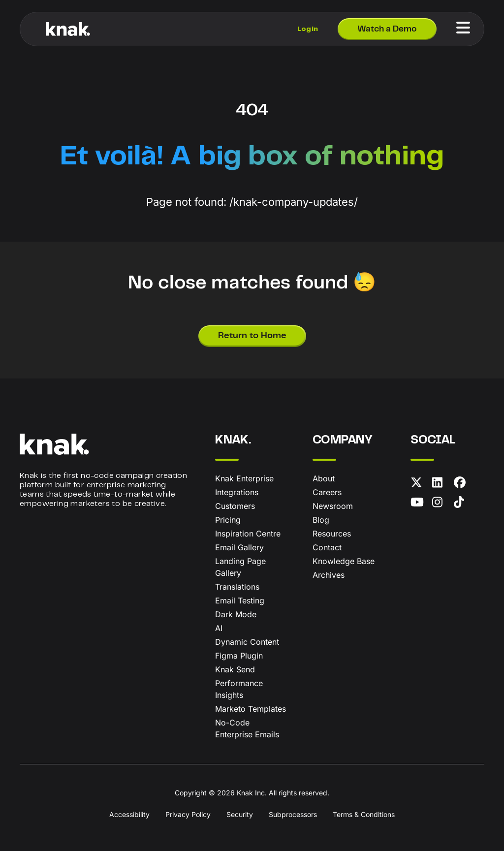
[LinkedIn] (441, 484)
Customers (235, 506)
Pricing (228, 520)
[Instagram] (441, 504)
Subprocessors (293, 814)
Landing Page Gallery (240, 567)
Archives (329, 575)
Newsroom (333, 506)
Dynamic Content (247, 642)
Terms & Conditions (364, 814)
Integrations (237, 492)
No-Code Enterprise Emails (247, 728)
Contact (327, 547)
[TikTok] (463, 504)
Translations (237, 587)
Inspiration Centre (248, 534)
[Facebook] (463, 484)
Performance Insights (239, 689)
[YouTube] (419, 504)
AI (219, 628)
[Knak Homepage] (68, 29)
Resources (332, 534)
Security (240, 814)
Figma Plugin (239, 656)
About (324, 478)
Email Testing (240, 600)
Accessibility (129, 814)
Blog (321, 520)
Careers (327, 492)
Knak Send (235, 669)
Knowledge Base (344, 561)
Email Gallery (239, 547)
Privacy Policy (188, 814)
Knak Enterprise (244, 478)
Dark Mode (236, 614)
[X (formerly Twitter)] (419, 484)
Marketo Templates (251, 709)
